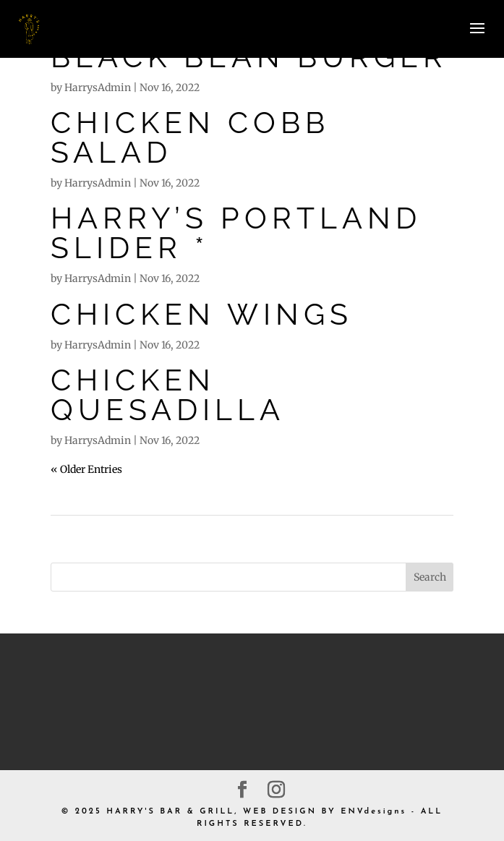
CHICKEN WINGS (202, 314)
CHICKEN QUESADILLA (168, 395)
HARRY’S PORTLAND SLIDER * (236, 233)
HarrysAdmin (98, 87)
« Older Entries (86, 469)
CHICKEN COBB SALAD (190, 137)
